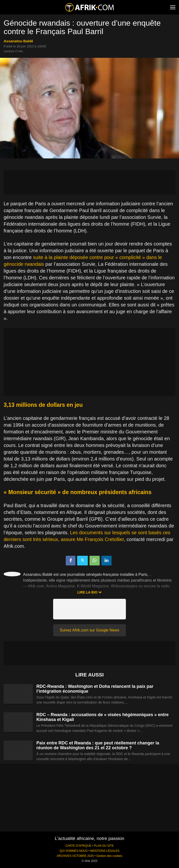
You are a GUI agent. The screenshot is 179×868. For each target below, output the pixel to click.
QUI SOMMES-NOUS (74, 851)
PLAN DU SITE (104, 846)
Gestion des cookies (109, 856)
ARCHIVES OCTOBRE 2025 (75, 856)
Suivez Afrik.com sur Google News (89, 630)
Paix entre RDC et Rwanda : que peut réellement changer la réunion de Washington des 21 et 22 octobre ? (98, 745)
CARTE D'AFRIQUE (78, 846)
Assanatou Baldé (18, 41)
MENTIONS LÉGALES (105, 851)
